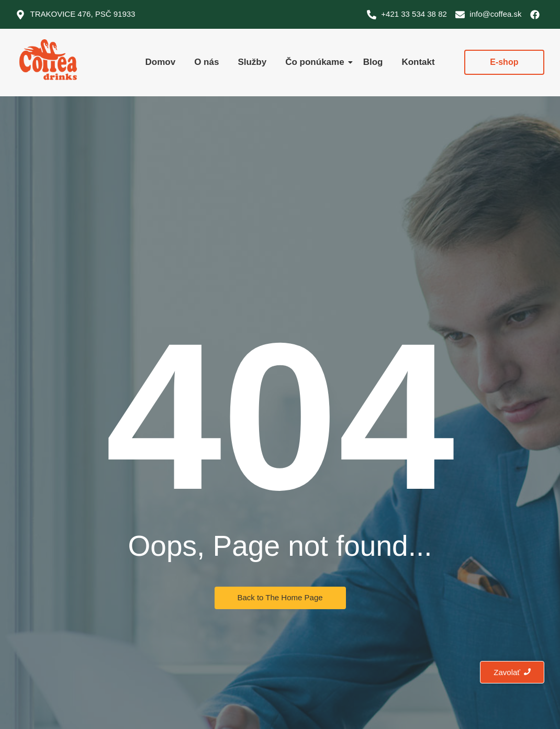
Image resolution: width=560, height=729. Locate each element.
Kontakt (418, 62)
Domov (161, 62)
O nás (206, 62)
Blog (373, 62)
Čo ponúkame (316, 62)
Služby (252, 62)
